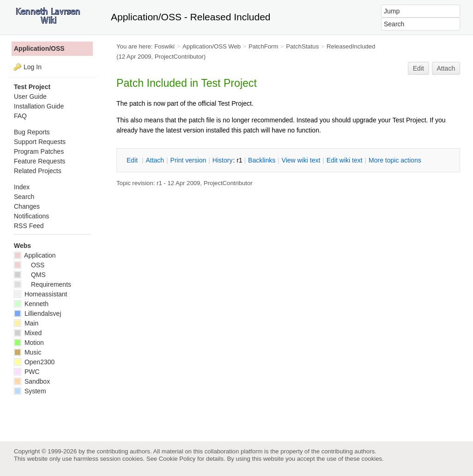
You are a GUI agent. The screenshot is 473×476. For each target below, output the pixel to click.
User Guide (30, 96)
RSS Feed (29, 226)
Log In (33, 67)
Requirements (42, 284)
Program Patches (39, 151)
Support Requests (40, 142)
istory (223, 160)
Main (26, 323)
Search (24, 197)
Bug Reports (32, 132)
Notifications (31, 216)
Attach (446, 68)
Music (27, 352)
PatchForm (263, 46)
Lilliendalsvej (37, 313)
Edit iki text (345, 160)
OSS (29, 265)
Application (35, 255)
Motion (29, 343)
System (30, 391)
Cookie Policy (177, 459)
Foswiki (164, 46)
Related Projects (38, 171)
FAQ (20, 116)
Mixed (28, 333)
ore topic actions (395, 160)
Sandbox (32, 381)
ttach (155, 160)
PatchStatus (302, 46)
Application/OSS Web (212, 46)
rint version (188, 160)
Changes (27, 206)
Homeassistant (40, 294)
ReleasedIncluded (351, 46)
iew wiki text (301, 160)
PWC (27, 372)
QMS (30, 275)
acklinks (262, 160)
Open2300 (34, 362)
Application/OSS (39, 48)
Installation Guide (39, 106)
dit (133, 160)
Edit (418, 68)
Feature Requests (39, 161)
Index (22, 187)
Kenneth (31, 304)
